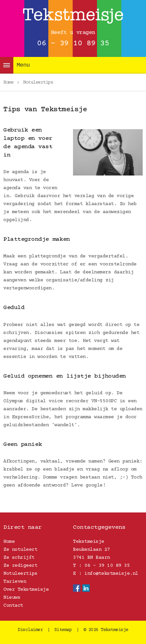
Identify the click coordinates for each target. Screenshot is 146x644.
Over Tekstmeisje (26, 590)
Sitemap (63, 630)
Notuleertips (20, 574)
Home (9, 542)
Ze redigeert (20, 566)
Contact (13, 606)
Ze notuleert (20, 550)
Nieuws (12, 598)
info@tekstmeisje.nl (111, 574)
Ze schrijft (19, 558)
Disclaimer (30, 630)
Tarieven (15, 582)
